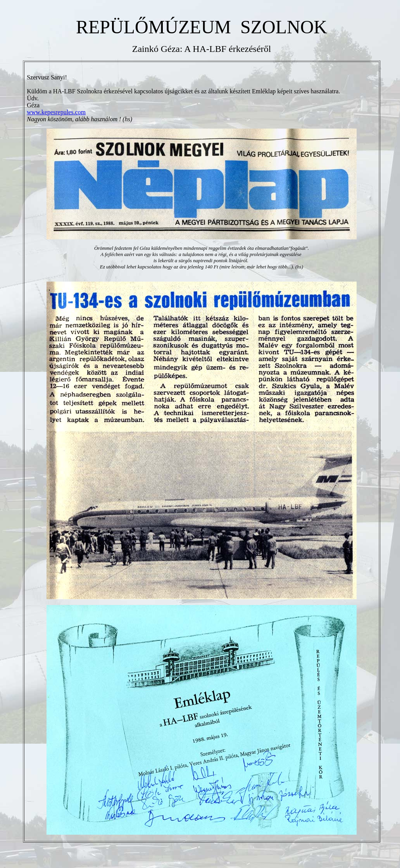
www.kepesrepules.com (56, 114)
